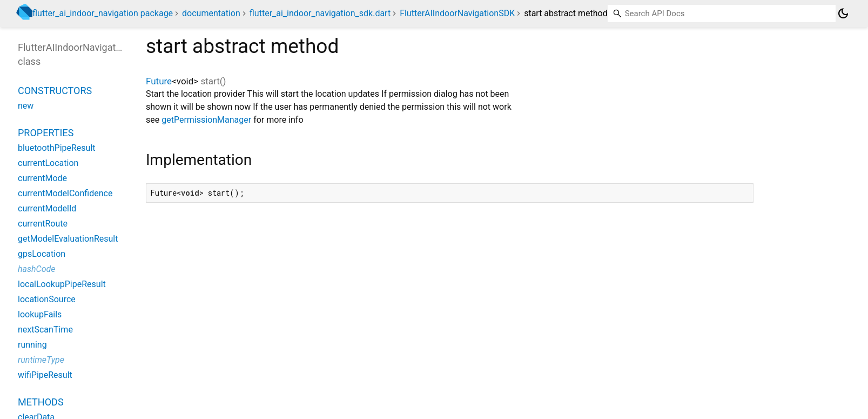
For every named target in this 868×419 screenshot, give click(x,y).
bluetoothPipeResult (57, 148)
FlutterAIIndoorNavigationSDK (457, 13)
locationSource (47, 299)
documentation (211, 13)
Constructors (55, 91)
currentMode (42, 178)
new (26, 106)
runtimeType (41, 360)
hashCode (36, 269)
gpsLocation (42, 254)
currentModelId (47, 208)
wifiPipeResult (45, 375)
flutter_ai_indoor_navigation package (103, 13)
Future (159, 81)
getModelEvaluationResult (68, 239)
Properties (46, 133)
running (32, 345)
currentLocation (48, 163)
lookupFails (40, 314)
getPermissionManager (206, 120)
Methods (41, 402)
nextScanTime (45, 330)
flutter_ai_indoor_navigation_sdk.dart (320, 13)
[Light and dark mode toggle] (843, 14)
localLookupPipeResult (62, 284)
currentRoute (43, 224)
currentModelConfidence (65, 193)
